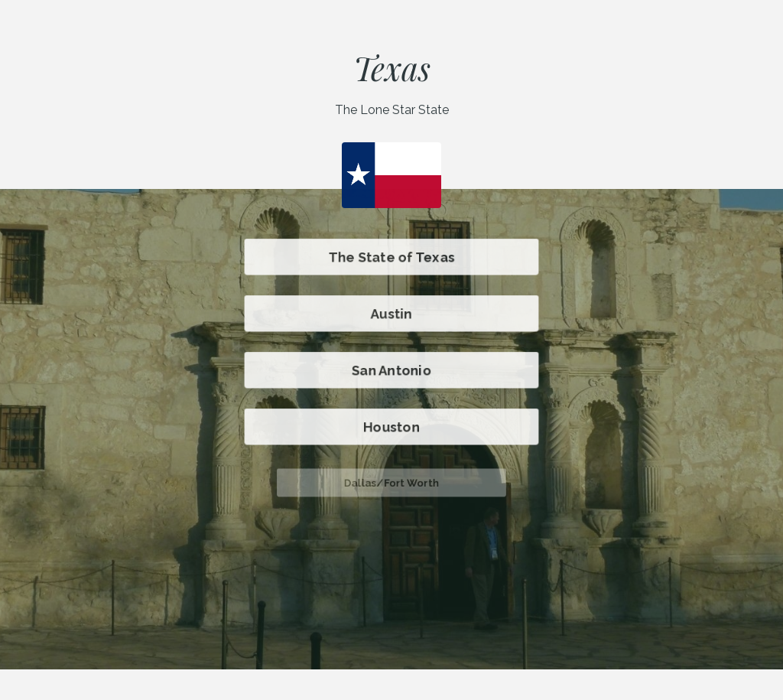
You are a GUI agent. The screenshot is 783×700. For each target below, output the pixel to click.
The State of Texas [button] (391, 257)
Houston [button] (391, 427)
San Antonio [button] (391, 370)
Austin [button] (391, 314)
